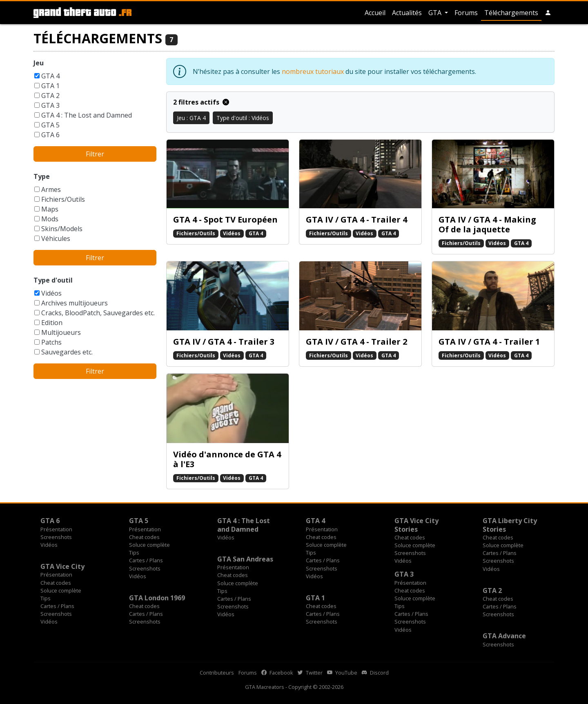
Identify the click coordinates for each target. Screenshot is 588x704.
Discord (375, 673)
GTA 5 (50, 125)
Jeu (39, 63)
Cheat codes (144, 537)
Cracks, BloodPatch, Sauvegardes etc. (98, 313)
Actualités (407, 13)
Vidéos (51, 293)
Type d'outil (53, 280)
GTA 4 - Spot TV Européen (225, 219)
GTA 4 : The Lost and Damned (87, 115)
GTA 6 (50, 135)
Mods (50, 219)
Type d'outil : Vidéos (243, 118)
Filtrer (95, 154)
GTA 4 (50, 76)
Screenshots (56, 537)
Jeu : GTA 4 (191, 118)
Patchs (51, 342)
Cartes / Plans (146, 560)
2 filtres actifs (201, 102)
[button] (548, 13)
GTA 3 (50, 105)
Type (42, 176)
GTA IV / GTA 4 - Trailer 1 (489, 342)
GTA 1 (50, 86)
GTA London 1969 (157, 598)
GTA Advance (504, 636)
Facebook (277, 673)
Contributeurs (217, 673)
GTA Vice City (62, 566)
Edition (52, 323)
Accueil (375, 13)
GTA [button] (436, 13)
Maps (50, 209)
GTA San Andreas (245, 559)
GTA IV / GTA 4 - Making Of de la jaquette (487, 224)
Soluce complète (149, 545)
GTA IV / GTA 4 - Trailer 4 (356, 219)
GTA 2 (50, 96)
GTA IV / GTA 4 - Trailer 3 (224, 342)
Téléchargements (511, 13)
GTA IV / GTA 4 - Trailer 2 (356, 342)
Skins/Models (62, 229)
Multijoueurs (61, 332)
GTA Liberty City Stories (510, 525)
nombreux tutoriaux (313, 71)
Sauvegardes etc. (67, 352)
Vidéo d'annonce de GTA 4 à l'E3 (227, 459)
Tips (134, 553)
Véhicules (56, 238)
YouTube (342, 673)
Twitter (310, 673)
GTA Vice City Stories (416, 525)
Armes (51, 189)
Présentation (56, 529)
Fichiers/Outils (63, 199)
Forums (466, 13)
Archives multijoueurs (75, 303)
